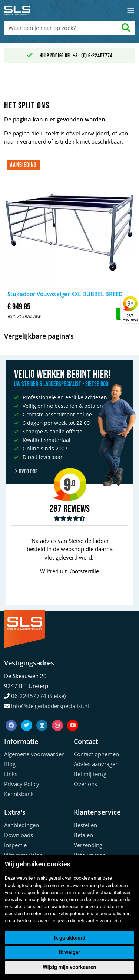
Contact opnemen (96, 754)
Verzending (88, 845)
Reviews (77, 509)
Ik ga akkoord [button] (69, 938)
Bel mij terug (90, 774)
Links (11, 774)
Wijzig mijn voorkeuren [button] (70, 967)
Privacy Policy (22, 784)
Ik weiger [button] (69, 952)
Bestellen (85, 825)
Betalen (83, 835)
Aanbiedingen (21, 825)
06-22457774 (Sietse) (38, 696)
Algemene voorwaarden (34, 754)
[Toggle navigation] (131, 11)
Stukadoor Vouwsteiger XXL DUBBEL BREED (65, 294)
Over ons (85, 784)
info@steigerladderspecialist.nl (50, 706)
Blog (10, 764)
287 (55, 509)
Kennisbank (19, 794)
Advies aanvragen (96, 764)
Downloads (19, 835)
